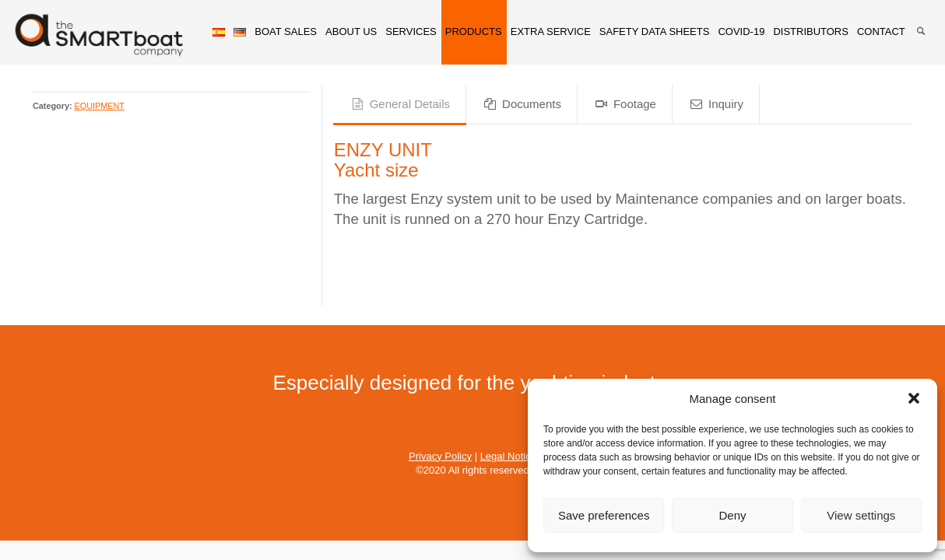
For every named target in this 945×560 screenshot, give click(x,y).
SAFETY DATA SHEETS (655, 31)
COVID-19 (741, 31)
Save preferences (604, 515)
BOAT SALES (286, 31)
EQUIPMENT (100, 106)
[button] (914, 398)
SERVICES (411, 31)
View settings (861, 515)
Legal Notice (508, 456)
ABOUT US (351, 31)
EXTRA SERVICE (551, 31)
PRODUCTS (474, 31)
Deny (732, 515)
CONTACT (881, 31)
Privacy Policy (440, 456)
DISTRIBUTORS (811, 31)
